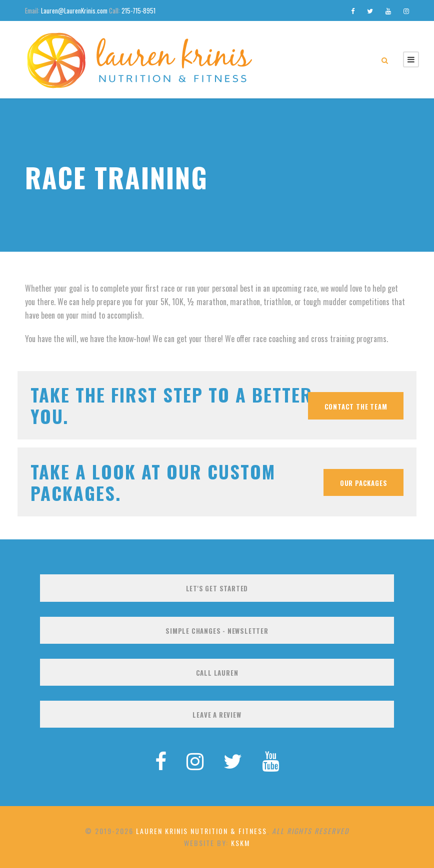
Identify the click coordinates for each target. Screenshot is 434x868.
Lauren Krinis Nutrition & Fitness (201, 831)
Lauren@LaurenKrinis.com (74, 10)
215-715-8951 (138, 10)
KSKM (240, 843)
